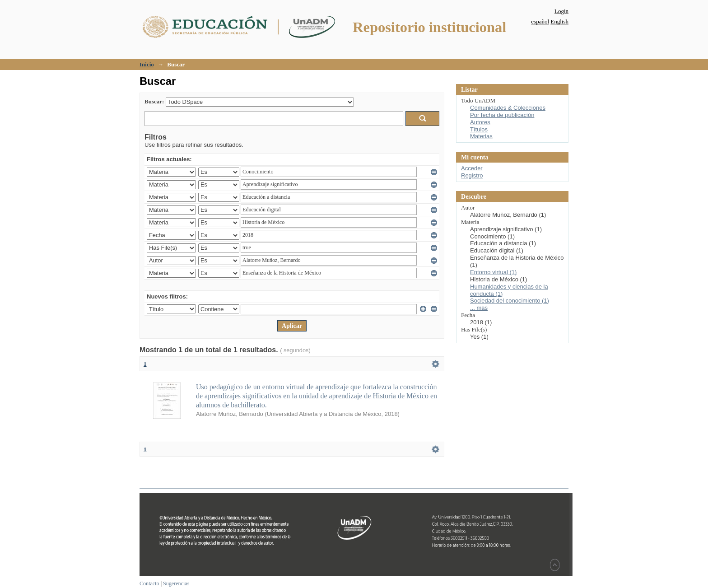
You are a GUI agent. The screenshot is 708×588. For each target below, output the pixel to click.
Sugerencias (176, 583)
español (540, 21)
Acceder (472, 168)
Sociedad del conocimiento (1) (510, 301)
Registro (472, 175)
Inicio (147, 64)
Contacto (149, 583)
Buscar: (154, 101)
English (559, 21)
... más (479, 308)
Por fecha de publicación (502, 115)
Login (561, 11)
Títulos (479, 129)
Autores (480, 122)
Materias (481, 136)
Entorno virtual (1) (493, 272)
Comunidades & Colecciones (508, 108)
